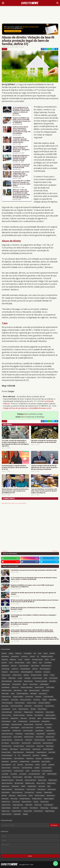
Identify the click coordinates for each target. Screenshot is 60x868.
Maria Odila (19, 780)
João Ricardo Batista (17, 706)
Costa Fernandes (28, 731)
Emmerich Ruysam (40, 740)
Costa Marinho (39, 731)
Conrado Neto (6, 731)
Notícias (4, 49)
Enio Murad (37, 700)
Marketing (5, 660)
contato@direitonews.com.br (40, 408)
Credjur (20, 678)
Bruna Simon (48, 724)
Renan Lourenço (6, 715)
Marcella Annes (6, 777)
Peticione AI (45, 690)
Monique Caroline (36, 675)
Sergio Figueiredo (18, 805)
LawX (26, 690)
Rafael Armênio (22, 796)
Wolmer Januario (46, 666)
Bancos (25, 684)
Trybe (13, 694)
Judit (46, 678)
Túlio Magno (54, 808)
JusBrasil (26, 675)
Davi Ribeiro (5, 700)
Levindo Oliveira (19, 771)
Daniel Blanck (6, 687)
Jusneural (51, 765)
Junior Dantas (29, 765)
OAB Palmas (15, 786)
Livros (11, 663)
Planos (52, 675)
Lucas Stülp (14, 774)
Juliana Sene (28, 706)
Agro (40, 663)
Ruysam (36, 802)
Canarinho (38, 697)
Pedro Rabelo (6, 792)
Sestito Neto (29, 805)
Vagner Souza (6, 811)
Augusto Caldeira (18, 697)
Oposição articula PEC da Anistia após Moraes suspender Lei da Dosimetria (44, 441)
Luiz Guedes (23, 774)
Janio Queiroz (18, 690)
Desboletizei (19, 734)
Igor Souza (36, 755)
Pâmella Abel (48, 792)
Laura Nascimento (27, 768)
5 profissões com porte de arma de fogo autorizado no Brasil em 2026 (21, 166)
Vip (35, 653)
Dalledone (13, 660)
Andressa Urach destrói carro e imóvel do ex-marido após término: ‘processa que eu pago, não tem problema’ (22, 130)
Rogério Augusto (49, 799)
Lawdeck (37, 768)
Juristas (37, 765)
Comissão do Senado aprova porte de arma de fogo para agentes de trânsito (33, 593)
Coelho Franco (40, 728)
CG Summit (5, 728)
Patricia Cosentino (7, 789)
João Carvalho (46, 762)
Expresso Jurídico (48, 743)
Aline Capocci (43, 694)
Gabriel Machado (48, 749)
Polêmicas (18, 653)
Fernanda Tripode (37, 660)
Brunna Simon (34, 684)
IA (15, 755)
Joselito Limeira (17, 675)
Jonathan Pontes (25, 762)
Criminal (32, 656)
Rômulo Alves (44, 802)
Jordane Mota (35, 762)
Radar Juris (12, 796)
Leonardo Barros (7, 771)
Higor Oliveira (35, 666)
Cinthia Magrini (44, 684)
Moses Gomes (41, 783)
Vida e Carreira (14, 672)
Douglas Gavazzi (6, 737)
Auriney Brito (46, 721)
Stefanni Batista (6, 808)
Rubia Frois (5, 718)
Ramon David (50, 712)
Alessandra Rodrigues (50, 718)
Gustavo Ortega (31, 703)
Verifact (4, 678)
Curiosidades (28, 653)
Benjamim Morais (17, 724)
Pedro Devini (18, 712)
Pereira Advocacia (17, 792)
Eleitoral (52, 653)
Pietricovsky (5, 694)
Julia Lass (20, 765)
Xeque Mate (17, 814)
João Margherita (6, 765)
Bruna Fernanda (29, 724)
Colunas (49, 728)
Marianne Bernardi (30, 780)
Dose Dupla (15, 700)
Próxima (55, 551)
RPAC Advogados (45, 669)
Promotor (39, 792)
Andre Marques (6, 721)
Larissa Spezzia (38, 706)
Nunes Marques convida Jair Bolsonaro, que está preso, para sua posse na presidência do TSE (15, 491)
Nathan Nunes (51, 783)
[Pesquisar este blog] (25, 825)
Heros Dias (52, 752)
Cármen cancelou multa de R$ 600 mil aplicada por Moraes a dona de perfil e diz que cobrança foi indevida (44, 467)
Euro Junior (47, 672)
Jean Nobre (14, 762)
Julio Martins (5, 656)
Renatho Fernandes (19, 715)
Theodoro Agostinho (41, 681)
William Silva (12, 678)
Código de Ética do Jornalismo (15, 408)
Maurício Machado (7, 783)
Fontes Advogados (7, 703)
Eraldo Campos (52, 740)
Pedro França (52, 789)
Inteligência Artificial (47, 656)
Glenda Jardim (30, 752)
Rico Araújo (14, 799)
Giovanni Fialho (6, 752)
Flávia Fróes (40, 746)
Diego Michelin (41, 734)
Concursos (24, 656)
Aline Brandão (16, 684)
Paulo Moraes (41, 789)
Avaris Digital (5, 724)
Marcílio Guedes (20, 663)
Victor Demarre (38, 811)
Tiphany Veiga (44, 808)
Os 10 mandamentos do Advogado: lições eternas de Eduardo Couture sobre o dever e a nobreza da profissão (21, 110)
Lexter (28, 771)
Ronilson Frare (6, 802)
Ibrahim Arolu (26, 755)
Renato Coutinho (40, 796)
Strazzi (46, 653)
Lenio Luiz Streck (47, 768)
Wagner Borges (50, 811)
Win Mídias (33, 694)
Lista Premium (36, 771)
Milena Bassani (28, 681)
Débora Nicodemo (26, 700)
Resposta (30, 715)
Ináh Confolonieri (19, 758)
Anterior (5, 551)
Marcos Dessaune (39, 777)
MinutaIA (33, 709)
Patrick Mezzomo (19, 789)
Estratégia (28, 678)
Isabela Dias (30, 758)
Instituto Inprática (7, 758)
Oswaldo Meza (32, 786)
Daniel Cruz (15, 687)
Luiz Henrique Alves (34, 774)
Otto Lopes (42, 786)
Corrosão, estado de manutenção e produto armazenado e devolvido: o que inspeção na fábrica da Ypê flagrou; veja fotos (15, 443)
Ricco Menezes (39, 715)
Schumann (5, 672)
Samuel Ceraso (6, 805)
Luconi (14, 709)
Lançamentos (15, 656)
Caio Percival (29, 697)
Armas (53, 660)
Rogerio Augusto (50, 715)
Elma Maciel (29, 740)
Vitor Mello (53, 681)
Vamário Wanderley (22, 694)
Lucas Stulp (5, 774)
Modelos (27, 660)
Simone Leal (38, 805)
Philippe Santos (28, 712)
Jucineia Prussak (37, 678)
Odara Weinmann (7, 712)
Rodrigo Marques (25, 799)
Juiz (14, 765)
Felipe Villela (53, 700)
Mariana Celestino (35, 690)
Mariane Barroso (23, 709)
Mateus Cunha (42, 780)
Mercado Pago (19, 783)
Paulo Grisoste (31, 789)
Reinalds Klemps (25, 669)
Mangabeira (5, 666)
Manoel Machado (7, 681)
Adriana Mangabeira (27, 672)
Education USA (19, 740)
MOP (44, 774)
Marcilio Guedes (17, 777)
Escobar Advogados (27, 687)
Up (38, 656)
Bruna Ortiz (39, 724)
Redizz (31, 796)
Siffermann (24, 718)
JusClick (44, 765)
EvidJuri (44, 700)
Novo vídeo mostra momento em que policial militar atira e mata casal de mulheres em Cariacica (34, 623)
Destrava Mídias (30, 734)
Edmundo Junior (29, 737)
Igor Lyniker (5, 706)
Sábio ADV (16, 808)
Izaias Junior (5, 762)
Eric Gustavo (5, 743)
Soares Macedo (48, 805)
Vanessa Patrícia (17, 811)
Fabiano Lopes (6, 675)
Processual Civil (29, 792)
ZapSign (25, 814)
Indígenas (44, 755)
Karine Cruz (16, 768)
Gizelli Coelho (50, 687)
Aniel (14, 721)
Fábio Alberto (14, 749)
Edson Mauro (40, 737)
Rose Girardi (16, 802)
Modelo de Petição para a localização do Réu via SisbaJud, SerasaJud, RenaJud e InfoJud (21, 158)
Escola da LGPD (26, 743)
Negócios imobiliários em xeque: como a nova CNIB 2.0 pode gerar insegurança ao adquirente (22, 120)
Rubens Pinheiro (27, 802)
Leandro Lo (15, 669)
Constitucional (17, 731)
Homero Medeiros (7, 755)
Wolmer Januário (7, 814)
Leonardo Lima (49, 706)
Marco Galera (18, 681)
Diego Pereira (51, 734)
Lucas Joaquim (6, 709)
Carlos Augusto (15, 728)
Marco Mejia (28, 777)
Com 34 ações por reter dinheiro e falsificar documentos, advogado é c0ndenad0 (21, 149)
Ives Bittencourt (48, 758)
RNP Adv (4, 796)
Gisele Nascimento (18, 752)
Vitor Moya (32, 718)
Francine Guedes (20, 703)
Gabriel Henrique (25, 749)
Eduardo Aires (50, 737)
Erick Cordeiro (15, 743)
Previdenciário (39, 712)
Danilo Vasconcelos (7, 734)
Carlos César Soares (27, 728)
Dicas (40, 653)
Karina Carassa (6, 768)
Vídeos (35, 663)
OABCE (23, 786)
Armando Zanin (23, 721)
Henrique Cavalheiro (44, 703)
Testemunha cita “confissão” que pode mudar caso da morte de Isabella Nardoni (21, 140)
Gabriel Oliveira (39, 687)
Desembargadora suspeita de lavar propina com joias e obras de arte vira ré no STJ (15, 467)
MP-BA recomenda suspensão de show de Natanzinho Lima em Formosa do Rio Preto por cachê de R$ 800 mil (34, 601)
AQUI (26, 414)
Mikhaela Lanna (30, 783)
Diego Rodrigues (24, 666)
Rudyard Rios (14, 718)
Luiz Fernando (53, 678)
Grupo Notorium (41, 752)
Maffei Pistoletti (52, 774)
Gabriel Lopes (37, 749)
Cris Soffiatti (48, 663)
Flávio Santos (50, 746)
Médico (46, 675)
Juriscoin (4, 663)
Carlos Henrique (48, 697)
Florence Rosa (30, 746)
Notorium (14, 666)
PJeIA (49, 786)
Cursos (20, 660)
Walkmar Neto (6, 684)
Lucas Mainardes (47, 771)
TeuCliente (24, 808)
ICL (19, 755)
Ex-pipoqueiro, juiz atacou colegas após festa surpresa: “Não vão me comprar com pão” (21, 174)
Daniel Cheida (50, 731)
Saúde (28, 663)
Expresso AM (37, 743)
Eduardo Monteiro (7, 740)
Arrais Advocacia (35, 721)
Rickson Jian (5, 799)
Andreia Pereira (6, 697)
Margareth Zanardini (8, 780)
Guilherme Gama (7, 690)
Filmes (47, 660)
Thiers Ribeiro (34, 808)
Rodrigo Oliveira (37, 799)
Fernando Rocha (6, 746)
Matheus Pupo (53, 780)
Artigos (11, 653)
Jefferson (35, 669)
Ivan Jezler (39, 758)
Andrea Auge (5, 669)
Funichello (5, 749)
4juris (39, 718)
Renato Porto (51, 796)
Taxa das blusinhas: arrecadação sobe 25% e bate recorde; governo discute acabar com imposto (44, 491)
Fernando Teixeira (19, 746)
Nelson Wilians (42, 709)
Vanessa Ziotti (28, 811)
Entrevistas (38, 672)
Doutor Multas (18, 737)
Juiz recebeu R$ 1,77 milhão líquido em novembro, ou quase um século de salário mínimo (22, 183)
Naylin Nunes (5, 786)
